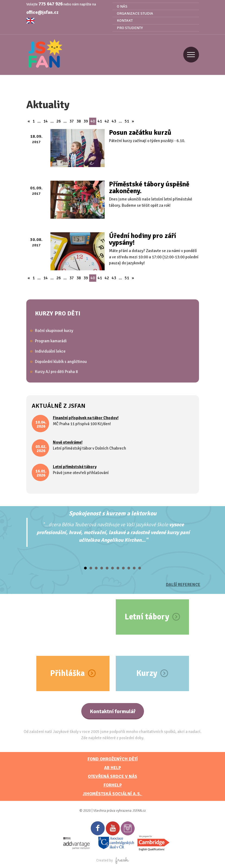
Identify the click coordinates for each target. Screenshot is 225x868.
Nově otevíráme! (68, 442)
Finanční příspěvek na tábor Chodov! (86, 418)
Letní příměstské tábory (75, 467)
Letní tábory (147, 617)
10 (134, 568)
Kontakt (125, 21)
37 (72, 121)
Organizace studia (135, 13)
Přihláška (67, 673)
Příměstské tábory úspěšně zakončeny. (149, 187)
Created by (113, 860)
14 (46, 121)
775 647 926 (51, 4)
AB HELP (112, 768)
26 (59, 121)
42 (107, 121)
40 (93, 121)
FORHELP (113, 785)
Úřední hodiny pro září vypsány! (142, 239)
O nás (122, 6)
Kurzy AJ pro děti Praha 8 (56, 372)
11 (140, 568)
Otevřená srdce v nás (112, 776)
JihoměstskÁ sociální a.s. (112, 794)
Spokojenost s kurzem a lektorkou (113, 513)
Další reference (183, 585)
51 (127, 121)
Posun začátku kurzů (140, 132)
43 (114, 121)
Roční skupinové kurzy (54, 331)
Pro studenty (130, 28)
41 (100, 121)
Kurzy (147, 673)
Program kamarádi (51, 341)
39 (86, 121)
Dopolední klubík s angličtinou (61, 362)
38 (79, 121)
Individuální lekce (50, 351)
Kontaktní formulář (113, 711)
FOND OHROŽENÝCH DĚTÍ (113, 759)
